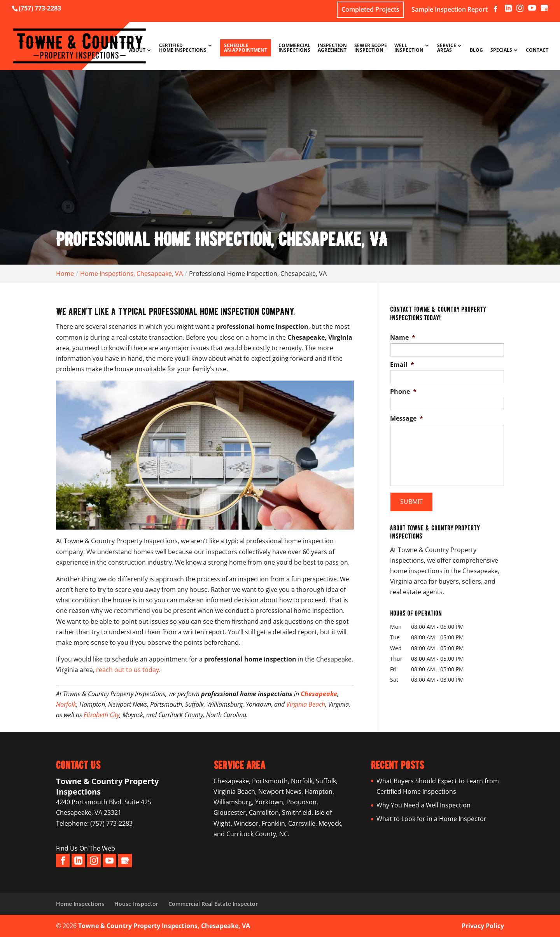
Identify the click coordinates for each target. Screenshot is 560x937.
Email (402, 365)
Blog (476, 51)
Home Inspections (80, 904)
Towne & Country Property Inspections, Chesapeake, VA (164, 926)
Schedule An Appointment (246, 48)
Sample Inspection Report (450, 10)
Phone (403, 392)
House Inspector (136, 904)
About (137, 51)
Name (403, 338)
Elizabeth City (101, 715)
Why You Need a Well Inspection (423, 805)
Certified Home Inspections (183, 48)
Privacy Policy (483, 926)
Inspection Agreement (332, 48)
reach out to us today (128, 670)
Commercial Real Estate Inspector (213, 904)
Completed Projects (370, 9)
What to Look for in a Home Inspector (431, 819)
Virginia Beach (306, 704)
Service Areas (447, 48)
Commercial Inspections (294, 48)
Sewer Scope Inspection (371, 48)
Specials (501, 51)
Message (407, 418)
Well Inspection (409, 48)
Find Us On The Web (86, 848)
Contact (537, 51)
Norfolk (66, 704)
